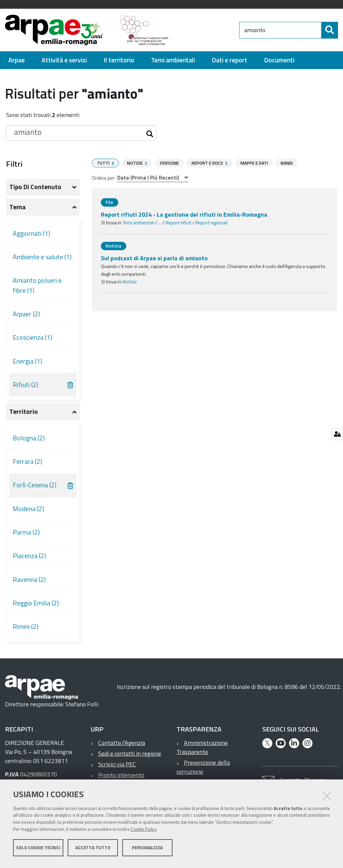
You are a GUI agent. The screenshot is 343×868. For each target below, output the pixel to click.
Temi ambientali (138, 222)
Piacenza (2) (29, 556)
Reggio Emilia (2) (36, 603)
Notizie (129, 281)
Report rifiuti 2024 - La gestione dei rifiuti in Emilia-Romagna (184, 214)
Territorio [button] (24, 412)
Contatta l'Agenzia (122, 743)
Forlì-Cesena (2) (35, 485)
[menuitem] (17, 60)
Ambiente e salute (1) (42, 257)
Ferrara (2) (27, 462)
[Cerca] (330, 30)
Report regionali (211, 222)
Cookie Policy (144, 832)
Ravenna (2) (29, 580)
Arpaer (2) (26, 314)
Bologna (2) (29, 438)
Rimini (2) (26, 627)
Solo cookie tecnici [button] (38, 851)
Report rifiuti (178, 222)
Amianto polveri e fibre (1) (37, 285)
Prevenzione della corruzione (203, 767)
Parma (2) (26, 532)
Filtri (14, 164)
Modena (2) (28, 509)
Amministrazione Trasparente (202, 747)
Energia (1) (27, 361)
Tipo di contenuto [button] (35, 187)
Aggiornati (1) (31, 233)
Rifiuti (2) (26, 385)
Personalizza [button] (147, 851)
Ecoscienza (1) (32, 337)
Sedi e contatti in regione (130, 753)
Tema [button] (18, 207)
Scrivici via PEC (117, 764)
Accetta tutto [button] (93, 851)
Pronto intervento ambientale (118, 779)
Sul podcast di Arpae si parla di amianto (154, 258)
